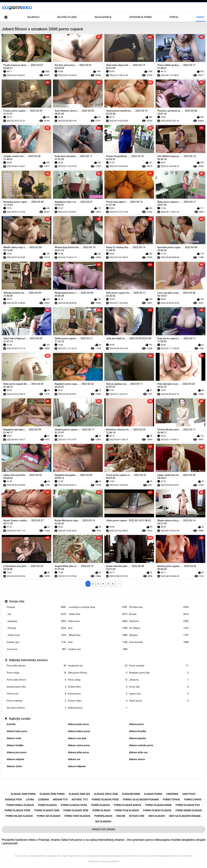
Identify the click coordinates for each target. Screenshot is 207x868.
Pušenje (36, 607)
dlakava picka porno (78, 724)
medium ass (98, 649)
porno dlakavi (101, 810)
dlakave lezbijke (15, 745)
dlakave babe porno (17, 731)
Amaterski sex (98, 666)
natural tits (80, 800)
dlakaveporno (131, 794)
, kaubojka (36, 621)
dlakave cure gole (77, 738)
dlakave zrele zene (106, 794)
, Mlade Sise (98, 635)
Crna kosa (36, 649)
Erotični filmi (98, 687)
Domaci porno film (36, 687)
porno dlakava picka (74, 805)
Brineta (159, 614)
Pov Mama (159, 628)
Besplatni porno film (159, 673)
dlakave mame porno (79, 745)
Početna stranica (6, 17)
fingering (172, 794)
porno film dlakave (127, 810)
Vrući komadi (159, 642)
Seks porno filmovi (98, 673)
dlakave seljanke (15, 759)
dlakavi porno (153, 794)
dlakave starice (137, 759)
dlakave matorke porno (141, 745)
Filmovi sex (36, 694)
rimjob (121, 816)
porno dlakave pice (188, 805)
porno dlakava (48, 805)
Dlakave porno (98, 708)
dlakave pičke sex (138, 752)
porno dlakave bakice (128, 805)
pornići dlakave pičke (105, 800)
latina (30, 800)
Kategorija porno (141, 17)
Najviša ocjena (67, 17)
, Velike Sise (98, 614)
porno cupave (193, 800)
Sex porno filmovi (36, 708)
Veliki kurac (98, 621)
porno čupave (172, 800)
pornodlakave (103, 816)
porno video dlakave (77, 816)
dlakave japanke (138, 738)
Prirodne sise (159, 607)
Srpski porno (159, 701)
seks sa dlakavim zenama (185, 816)
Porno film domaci (36, 666)
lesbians (43, 800)
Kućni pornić (98, 694)
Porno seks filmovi (36, 680)
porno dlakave (101, 805)
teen (98, 628)
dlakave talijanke (77, 766)
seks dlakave (157, 816)
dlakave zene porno (23, 794)
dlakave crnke (14, 738)
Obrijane (159, 635)
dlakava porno (137, 724)
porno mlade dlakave (19, 816)
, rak (36, 614)
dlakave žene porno (52, 794)
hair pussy (189, 794)
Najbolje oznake (20, 719)
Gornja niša (17, 601)
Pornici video (98, 701)
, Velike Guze (36, 635)
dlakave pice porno (17, 752)
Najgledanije (103, 17)
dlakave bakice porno (79, 731)
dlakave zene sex (79, 794)
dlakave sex (74, 759)
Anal (98, 642)
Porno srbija (36, 673)
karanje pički (13, 800)
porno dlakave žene (76, 810)
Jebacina (159, 680)
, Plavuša (36, 628)
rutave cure (137, 816)
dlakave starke (14, 766)
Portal (174, 17)
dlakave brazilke (138, 731)
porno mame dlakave (189, 810)
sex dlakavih (103, 822)
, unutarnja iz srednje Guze (98, 607)
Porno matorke (159, 666)
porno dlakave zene (47, 810)
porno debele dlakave (20, 805)
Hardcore (159, 621)
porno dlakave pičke (17, 810)
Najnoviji (33, 17)
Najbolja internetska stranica (28, 660)
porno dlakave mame (158, 805)
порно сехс (159, 694)
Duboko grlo (36, 642)
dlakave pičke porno (78, 752)
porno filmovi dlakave (157, 810)
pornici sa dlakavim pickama (141, 800)
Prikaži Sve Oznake (103, 829)
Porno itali (159, 687)
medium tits (60, 800)
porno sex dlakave (49, 816)
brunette (11, 724)
